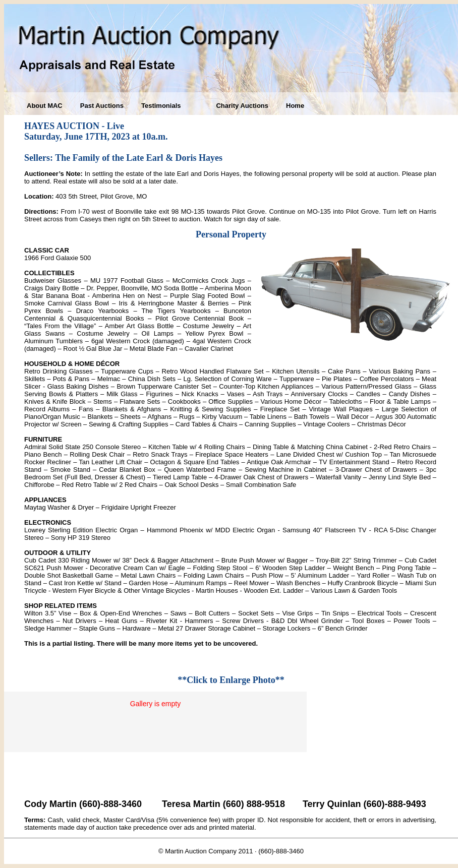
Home (295, 106)
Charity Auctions (242, 106)
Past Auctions (102, 106)
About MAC (45, 106)
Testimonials (161, 106)
